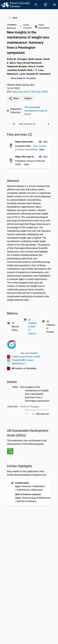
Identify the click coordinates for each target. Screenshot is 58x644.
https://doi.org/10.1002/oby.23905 (30, 92)
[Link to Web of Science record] (33, 327)
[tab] (27, 124)
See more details (29, 353)
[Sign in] (45, 5)
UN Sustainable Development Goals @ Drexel (36, 111)
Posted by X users (22, 360)
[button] (43, 142)
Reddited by (19, 364)
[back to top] (14, 124)
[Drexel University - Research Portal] (16, 4)
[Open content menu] (55, 5)
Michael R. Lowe (16, 74)
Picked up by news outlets (26, 357)
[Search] (36, 5)
